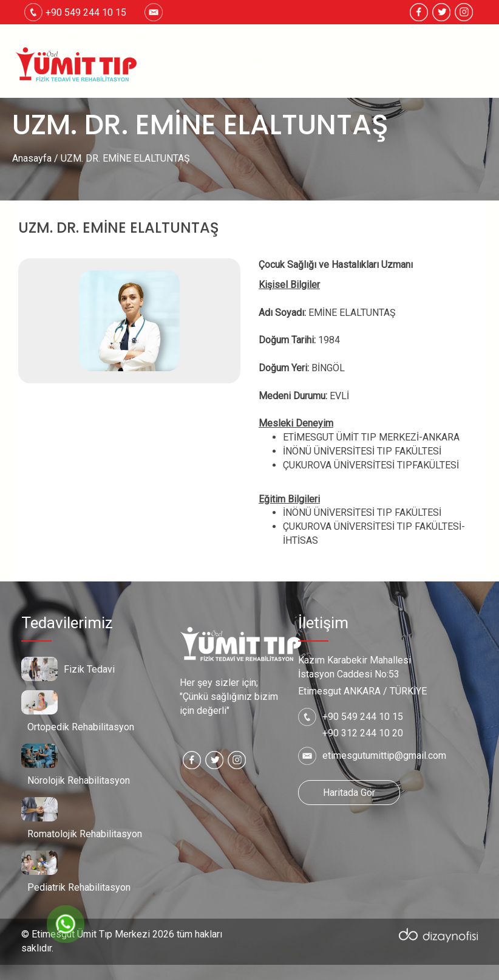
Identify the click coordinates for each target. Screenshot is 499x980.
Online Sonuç (380, 79)
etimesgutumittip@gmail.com (86, 31)
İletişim (306, 79)
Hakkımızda (255, 65)
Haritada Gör (349, 793)
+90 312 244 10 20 (363, 733)
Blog (253, 79)
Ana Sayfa (179, 65)
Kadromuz (192, 79)
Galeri (411, 65)
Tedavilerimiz (339, 65)
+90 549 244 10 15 (363, 717)
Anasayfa (32, 158)
